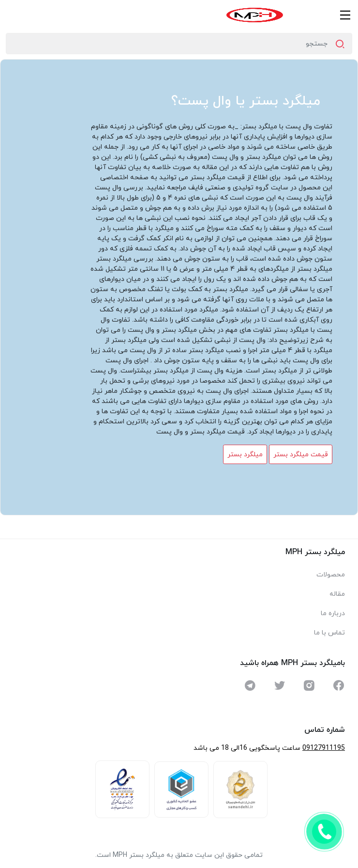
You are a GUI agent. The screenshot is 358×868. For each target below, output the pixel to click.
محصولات (331, 575)
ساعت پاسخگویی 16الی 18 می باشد (247, 748)
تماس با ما (329, 633)
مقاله (337, 594)
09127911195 (324, 748)
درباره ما (333, 613)
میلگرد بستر (245, 455)
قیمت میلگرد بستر (301, 455)
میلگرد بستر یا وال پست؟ (246, 101)
